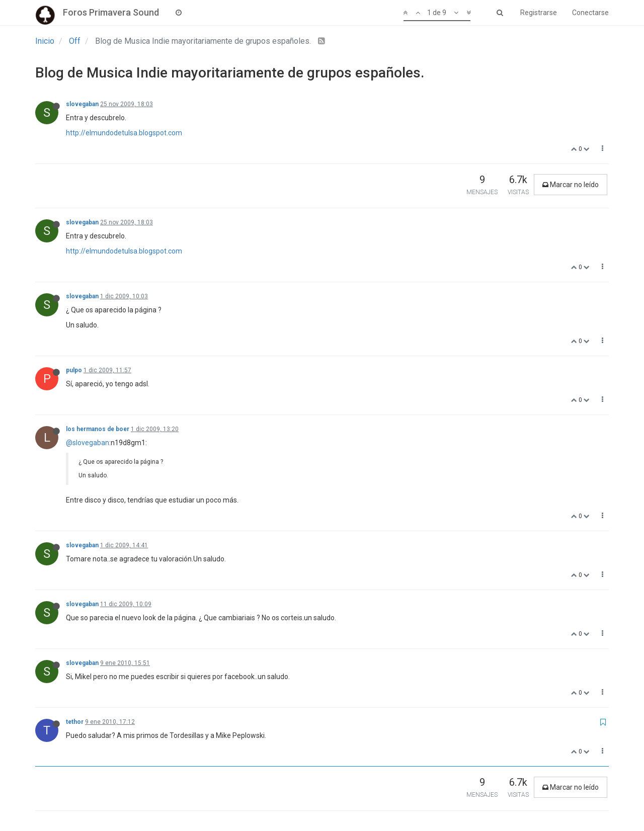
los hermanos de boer (98, 429)
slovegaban (82, 104)
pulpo (74, 370)
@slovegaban (88, 443)
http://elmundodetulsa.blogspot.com (124, 133)
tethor (75, 722)
